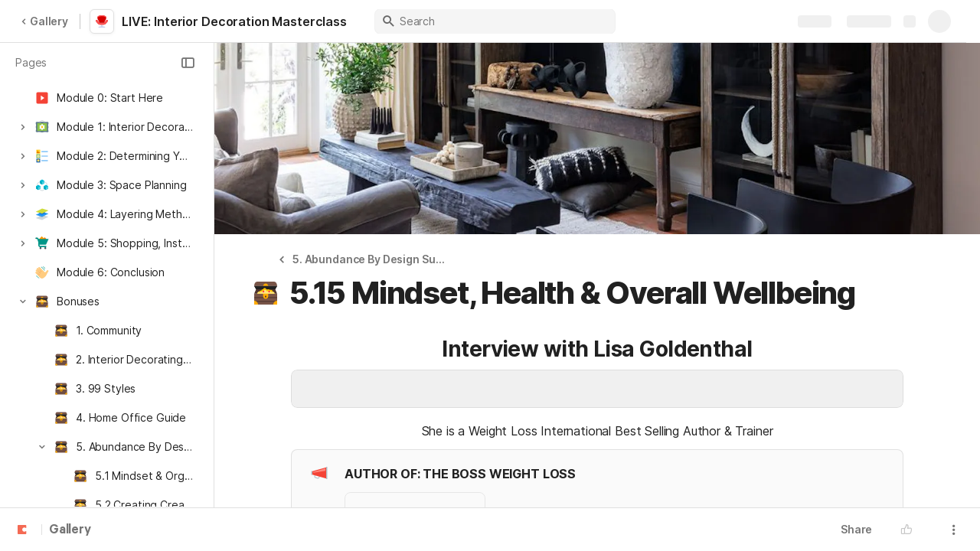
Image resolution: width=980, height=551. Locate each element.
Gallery (44, 21)
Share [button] (856, 529)
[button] (188, 63)
